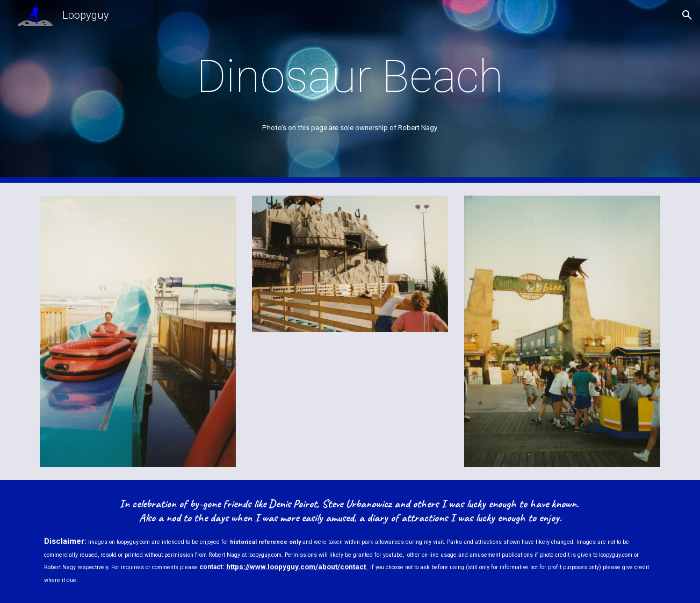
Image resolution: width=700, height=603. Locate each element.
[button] (687, 15)
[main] (350, 77)
